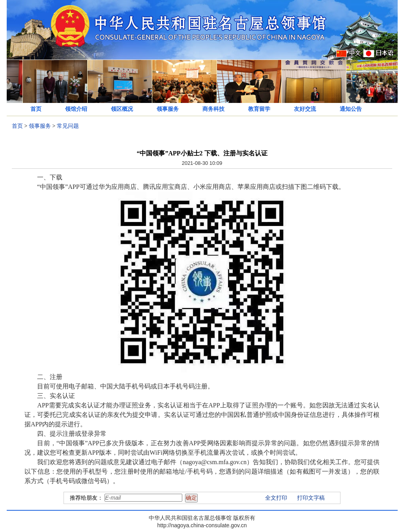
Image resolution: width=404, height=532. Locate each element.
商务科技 (213, 109)
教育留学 (259, 109)
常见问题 (68, 126)
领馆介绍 (76, 109)
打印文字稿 (311, 498)
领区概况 (122, 109)
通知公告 (351, 109)
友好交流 (305, 109)
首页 (36, 109)
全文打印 (276, 498)
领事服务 (168, 109)
